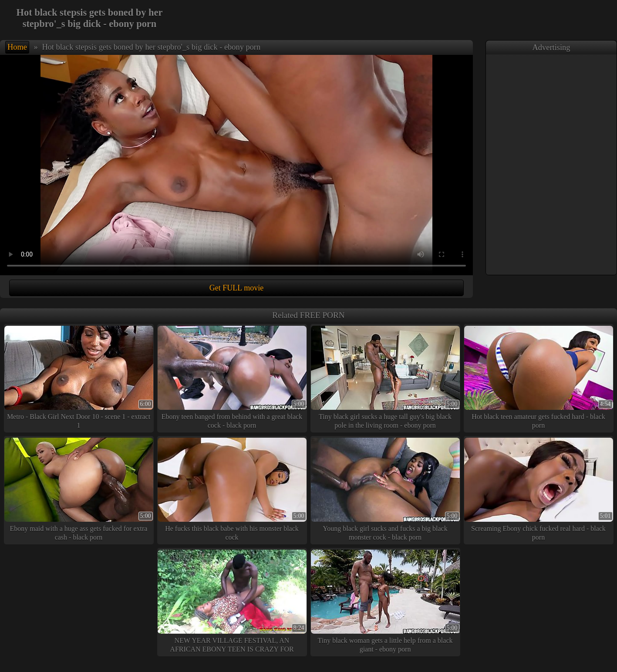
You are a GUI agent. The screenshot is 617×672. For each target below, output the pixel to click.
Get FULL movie (236, 288)
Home (17, 47)
